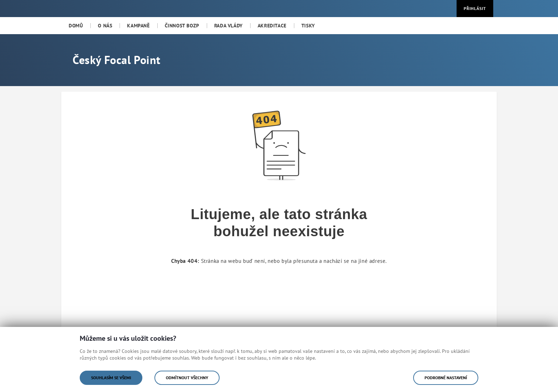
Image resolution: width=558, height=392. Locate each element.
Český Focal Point (116, 60)
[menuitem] (76, 26)
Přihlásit (475, 8)
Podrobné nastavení (446, 378)
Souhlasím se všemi (111, 378)
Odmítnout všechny (187, 378)
